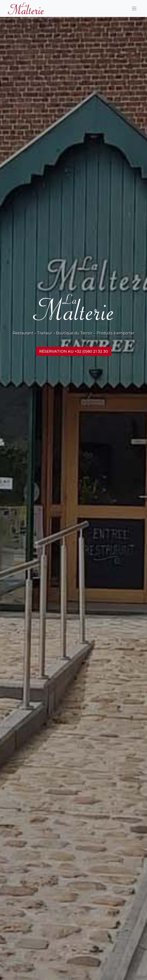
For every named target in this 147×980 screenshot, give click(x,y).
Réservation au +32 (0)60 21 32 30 (74, 351)
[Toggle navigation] (134, 8)
